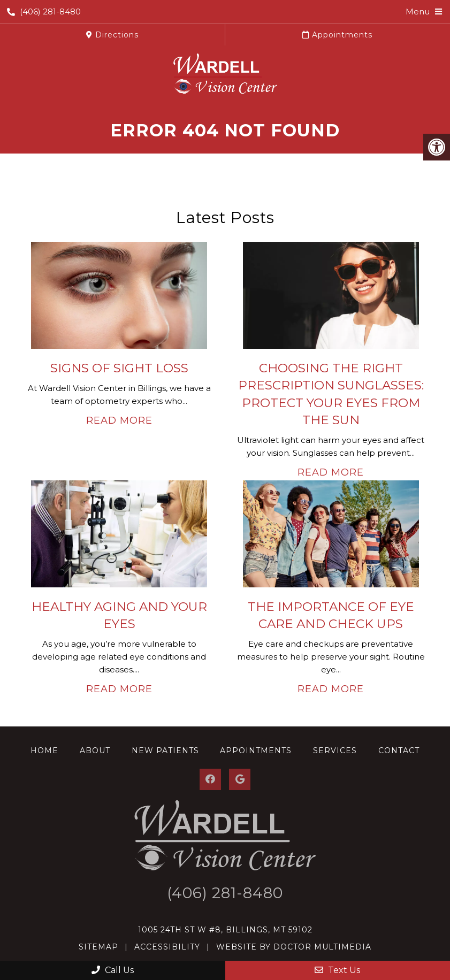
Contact (399, 751)
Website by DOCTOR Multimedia (294, 947)
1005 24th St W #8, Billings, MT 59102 (225, 930)
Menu (418, 12)
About (95, 751)
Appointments (337, 35)
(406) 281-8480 (44, 12)
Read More (119, 420)
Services (335, 751)
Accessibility (167, 947)
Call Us (113, 970)
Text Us (337, 970)
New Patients (165, 751)
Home (44, 751)
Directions (112, 35)
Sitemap (98, 947)
